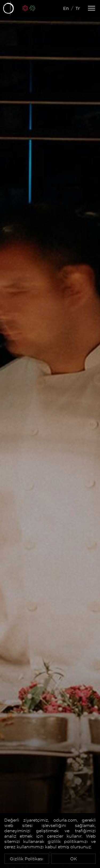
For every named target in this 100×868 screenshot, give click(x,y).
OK (73, 859)
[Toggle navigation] (91, 8)
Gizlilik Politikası (27, 859)
